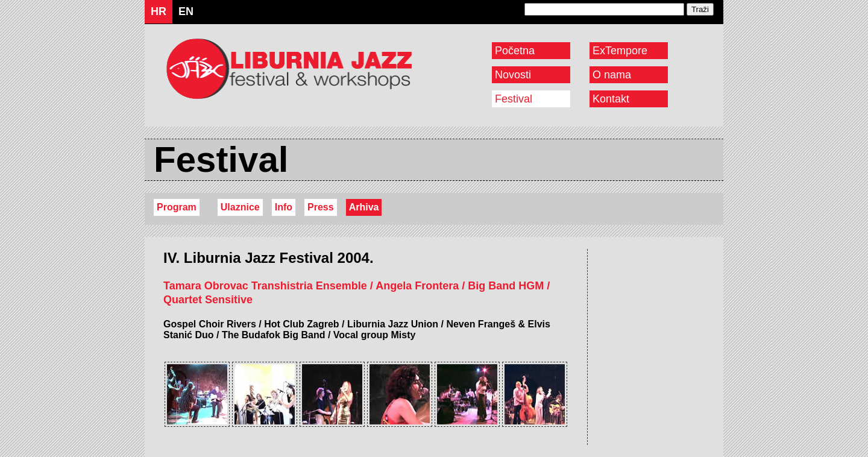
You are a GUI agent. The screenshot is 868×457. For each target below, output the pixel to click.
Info (284, 207)
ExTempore (620, 51)
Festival (514, 99)
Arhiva (364, 207)
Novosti (513, 75)
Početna (515, 51)
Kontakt (611, 99)
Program (177, 207)
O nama (612, 75)
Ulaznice (240, 207)
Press (321, 207)
